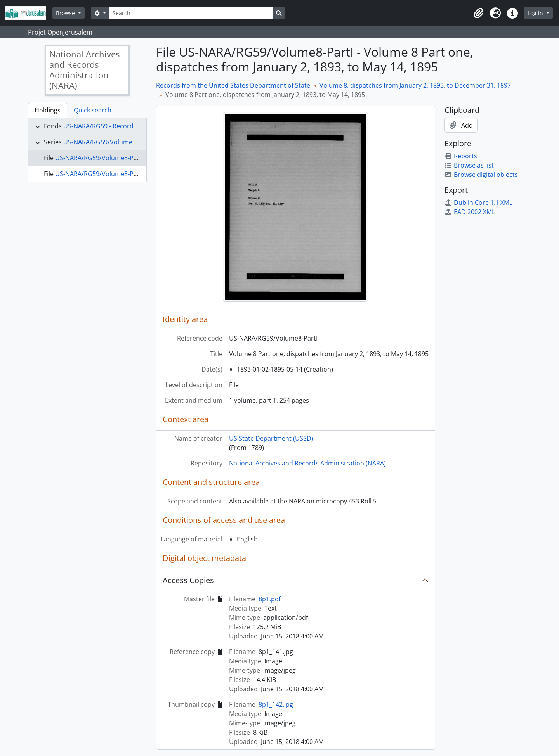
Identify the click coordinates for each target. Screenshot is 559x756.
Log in (536, 13)
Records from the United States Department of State (233, 85)
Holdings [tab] (48, 110)
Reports (461, 156)
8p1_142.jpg (276, 704)
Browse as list (469, 165)
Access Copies (188, 580)
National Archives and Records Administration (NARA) (307, 463)
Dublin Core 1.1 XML (478, 202)
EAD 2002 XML (470, 212)
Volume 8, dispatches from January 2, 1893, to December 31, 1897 (415, 85)
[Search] (191, 13)
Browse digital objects (481, 175)
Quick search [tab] (93, 110)
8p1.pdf (270, 599)
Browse (66, 13)
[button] (478, 13)
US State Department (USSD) (271, 438)
